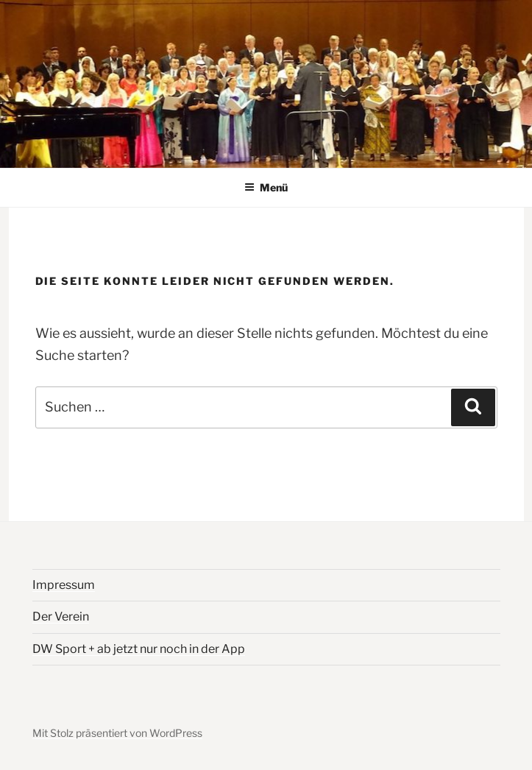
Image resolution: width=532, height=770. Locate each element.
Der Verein (61, 617)
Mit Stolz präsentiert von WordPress (117, 733)
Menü (266, 187)
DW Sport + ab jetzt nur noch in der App (139, 649)
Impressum (64, 585)
